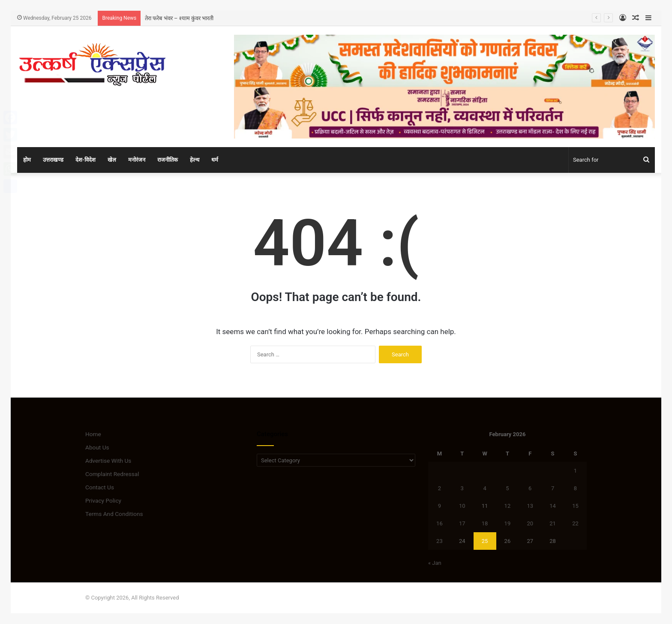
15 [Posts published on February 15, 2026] (575, 506)
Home (93, 434)
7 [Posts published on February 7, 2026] (553, 488)
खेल (112, 160)
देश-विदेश (85, 160)
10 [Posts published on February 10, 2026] (462, 506)
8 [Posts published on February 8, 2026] (575, 488)
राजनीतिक (168, 160)
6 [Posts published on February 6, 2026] (530, 488)
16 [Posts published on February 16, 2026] (439, 523)
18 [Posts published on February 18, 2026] (485, 523)
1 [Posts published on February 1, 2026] (575, 471)
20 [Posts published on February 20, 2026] (530, 523)
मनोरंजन (137, 160)
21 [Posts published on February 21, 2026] (553, 523)
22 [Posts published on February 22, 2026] (575, 523)
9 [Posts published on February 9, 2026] (439, 506)
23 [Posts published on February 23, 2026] (439, 541)
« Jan (435, 563)
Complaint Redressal (112, 474)
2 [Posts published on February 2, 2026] (439, 488)
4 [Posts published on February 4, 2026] (484, 488)
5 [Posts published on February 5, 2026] (507, 488)
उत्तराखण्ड (53, 160)
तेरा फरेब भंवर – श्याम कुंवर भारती (179, 18)
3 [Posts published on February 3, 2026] (462, 488)
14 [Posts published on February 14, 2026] (553, 506)
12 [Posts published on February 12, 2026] (508, 506)
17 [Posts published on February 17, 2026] (462, 523)
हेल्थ (195, 160)
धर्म (215, 160)
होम (27, 160)
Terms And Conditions (114, 514)
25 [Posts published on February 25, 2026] (485, 541)
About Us (97, 447)
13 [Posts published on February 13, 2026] (530, 506)
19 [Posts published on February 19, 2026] (508, 523)
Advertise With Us (108, 461)
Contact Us (100, 487)
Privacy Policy (103, 500)
